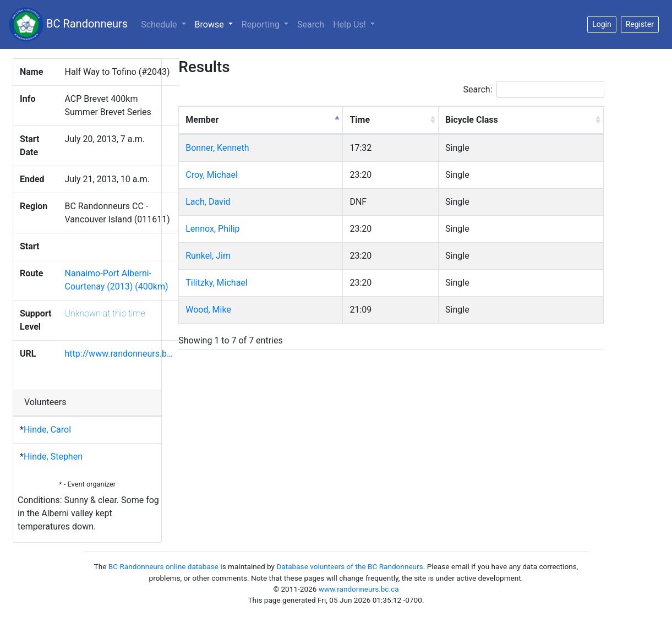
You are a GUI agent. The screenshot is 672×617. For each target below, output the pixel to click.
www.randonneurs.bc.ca (359, 589)
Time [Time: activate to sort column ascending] (360, 120)
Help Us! (350, 24)
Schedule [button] (160, 24)
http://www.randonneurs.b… (119, 354)
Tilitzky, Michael (216, 283)
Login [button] (602, 24)
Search (311, 24)
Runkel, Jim (208, 256)
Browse (216, 24)
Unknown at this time (105, 313)
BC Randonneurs (68, 24)
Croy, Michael (212, 175)
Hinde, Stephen (53, 457)
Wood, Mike (208, 310)
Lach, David (208, 202)
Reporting (262, 24)
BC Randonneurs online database (163, 566)
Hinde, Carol (47, 430)
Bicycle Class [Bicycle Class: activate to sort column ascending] (472, 120)
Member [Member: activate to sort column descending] (202, 120)
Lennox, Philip (212, 229)
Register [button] (640, 24)
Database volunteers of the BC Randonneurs (349, 566)
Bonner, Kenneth (217, 148)
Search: (534, 89)
